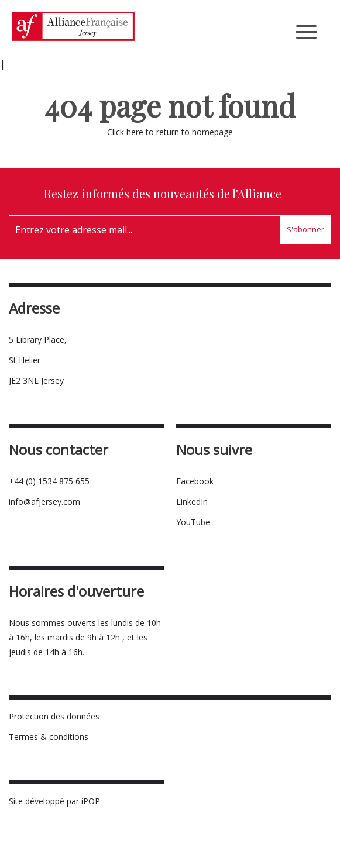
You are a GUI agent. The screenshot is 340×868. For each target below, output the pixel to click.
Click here (125, 132)
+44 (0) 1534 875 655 (49, 481)
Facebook (195, 481)
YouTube (193, 522)
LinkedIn (192, 502)
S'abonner (305, 229)
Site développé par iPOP (54, 801)
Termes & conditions (49, 737)
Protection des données (54, 716)
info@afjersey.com (44, 502)
